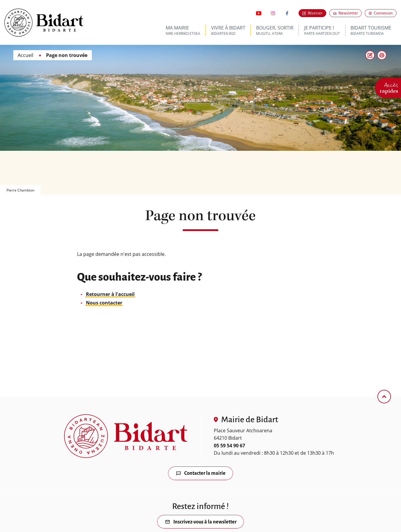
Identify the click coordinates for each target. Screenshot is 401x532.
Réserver (315, 13)
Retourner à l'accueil (110, 294)
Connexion (383, 13)
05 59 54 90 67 (229, 446)
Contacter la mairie (205, 474)
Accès (389, 87)
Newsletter (350, 13)
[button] (382, 55)
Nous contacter (104, 303)
